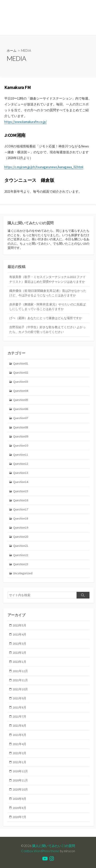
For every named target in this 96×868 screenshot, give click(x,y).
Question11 (21, 455)
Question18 (21, 518)
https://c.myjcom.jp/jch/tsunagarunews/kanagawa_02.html (44, 167)
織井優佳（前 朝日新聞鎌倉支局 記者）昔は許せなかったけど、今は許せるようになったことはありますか (48, 293)
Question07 (21, 418)
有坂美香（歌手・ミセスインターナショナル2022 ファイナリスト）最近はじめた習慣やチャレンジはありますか (47, 279)
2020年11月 (20, 780)
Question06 (21, 409)
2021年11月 (20, 680)
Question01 (21, 363)
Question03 (21, 382)
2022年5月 (20, 625)
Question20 (21, 537)
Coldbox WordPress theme (40, 851)
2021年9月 (20, 698)
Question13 (21, 473)
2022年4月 (20, 634)
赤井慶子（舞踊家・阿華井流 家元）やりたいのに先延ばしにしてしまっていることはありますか (47, 307)
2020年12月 (20, 771)
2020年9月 (20, 799)
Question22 (21, 555)
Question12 (21, 464)
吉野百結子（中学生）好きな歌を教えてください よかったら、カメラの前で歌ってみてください (47, 329)
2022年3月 (20, 644)
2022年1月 (20, 662)
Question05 (21, 400)
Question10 (21, 445)
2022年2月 (20, 653)
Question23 (21, 564)
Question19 (21, 528)
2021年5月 (20, 735)
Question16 (21, 500)
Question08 (21, 427)
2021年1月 (20, 762)
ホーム (12, 50)
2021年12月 (20, 671)
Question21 (21, 546)
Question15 (21, 491)
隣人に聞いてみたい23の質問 (54, 846)
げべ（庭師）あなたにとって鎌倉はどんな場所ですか (46, 318)
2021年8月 (20, 707)
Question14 (21, 482)
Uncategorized (23, 573)
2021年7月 (20, 716)
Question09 (21, 436)
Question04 (21, 391)
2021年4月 (20, 744)
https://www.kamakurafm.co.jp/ (26, 122)
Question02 (21, 373)
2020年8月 (20, 808)
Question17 (21, 509)
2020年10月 (20, 789)
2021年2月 (20, 753)
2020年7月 (20, 817)
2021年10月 (20, 689)
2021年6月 (20, 726)
